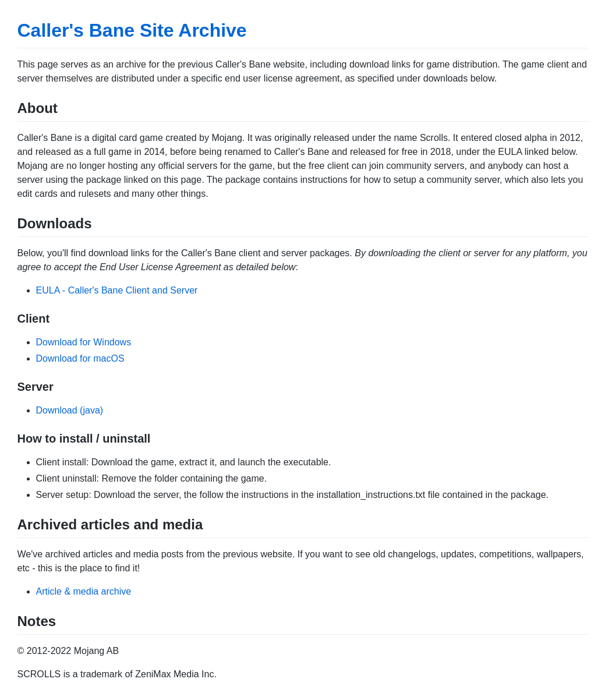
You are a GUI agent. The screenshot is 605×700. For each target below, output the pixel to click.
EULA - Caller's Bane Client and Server (117, 290)
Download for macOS (80, 358)
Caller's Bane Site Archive (132, 30)
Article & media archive (84, 591)
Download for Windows (84, 342)
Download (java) (70, 410)
